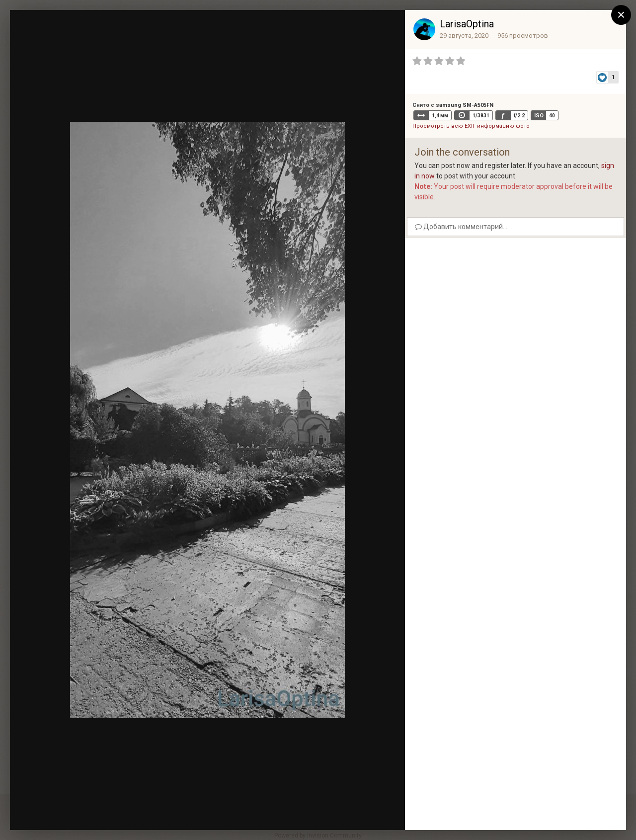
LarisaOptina (467, 24)
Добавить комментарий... (461, 227)
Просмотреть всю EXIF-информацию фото (471, 126)
